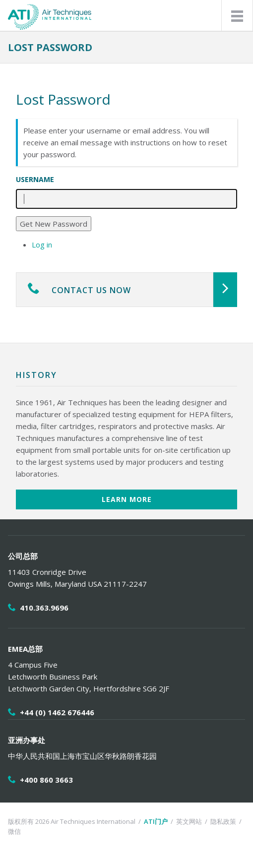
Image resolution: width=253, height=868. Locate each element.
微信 (14, 831)
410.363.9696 (44, 608)
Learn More (127, 499)
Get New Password (54, 224)
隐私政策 (223, 821)
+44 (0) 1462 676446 (57, 712)
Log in (42, 245)
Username (35, 179)
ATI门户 (156, 821)
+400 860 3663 (46, 780)
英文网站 (189, 821)
